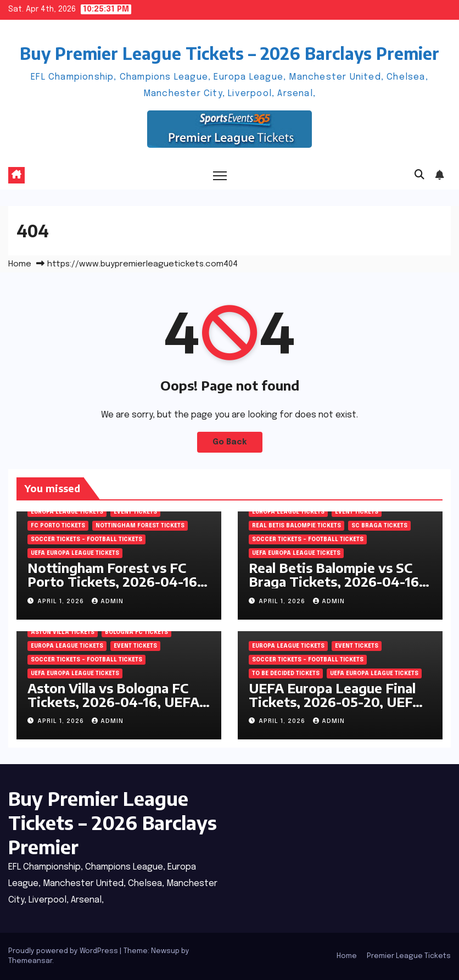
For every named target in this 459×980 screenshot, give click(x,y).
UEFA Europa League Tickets (75, 553)
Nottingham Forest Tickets (140, 526)
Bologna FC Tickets (136, 632)
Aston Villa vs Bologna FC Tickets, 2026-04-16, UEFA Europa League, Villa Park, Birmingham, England (113, 708)
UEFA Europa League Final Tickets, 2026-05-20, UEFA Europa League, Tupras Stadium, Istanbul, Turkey (335, 708)
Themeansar (30, 961)
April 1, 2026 (62, 602)
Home (20, 264)
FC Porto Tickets (58, 526)
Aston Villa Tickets (63, 632)
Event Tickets (135, 512)
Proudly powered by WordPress (64, 951)
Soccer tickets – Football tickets (86, 539)
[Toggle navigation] (220, 176)
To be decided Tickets (286, 673)
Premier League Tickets (409, 956)
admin (108, 602)
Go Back (230, 442)
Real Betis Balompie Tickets (296, 526)
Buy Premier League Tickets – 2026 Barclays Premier (229, 53)
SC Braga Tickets (379, 526)
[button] (419, 175)
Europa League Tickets (67, 512)
